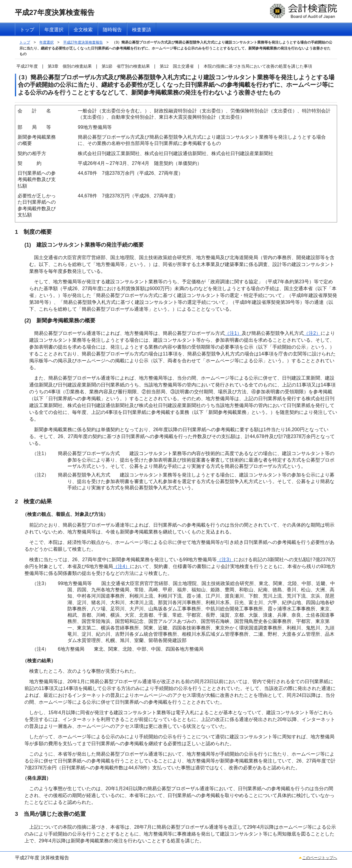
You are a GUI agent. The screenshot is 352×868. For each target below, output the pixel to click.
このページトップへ (320, 858)
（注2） (312, 333)
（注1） (233, 333)
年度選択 (46, 42)
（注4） (121, 566)
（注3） (225, 560)
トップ (25, 42)
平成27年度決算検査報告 (83, 42)
